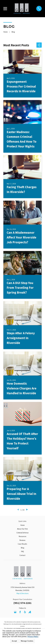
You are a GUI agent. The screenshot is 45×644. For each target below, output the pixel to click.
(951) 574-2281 (22, 603)
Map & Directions (22, 593)
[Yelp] (25, 612)
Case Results (22, 544)
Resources (22, 536)
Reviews (22, 540)
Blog (22, 548)
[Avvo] (30, 612)
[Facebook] (20, 612)
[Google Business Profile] (15, 612)
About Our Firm (22, 529)
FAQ (22, 551)
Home (22, 525)
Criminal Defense (22, 533)
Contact (22, 555)
